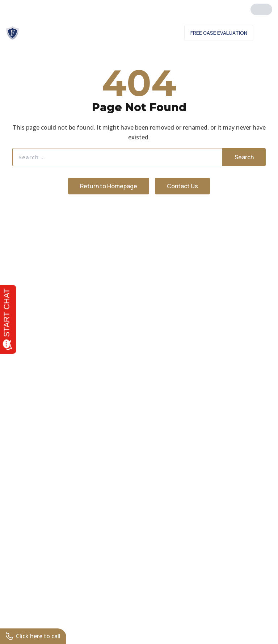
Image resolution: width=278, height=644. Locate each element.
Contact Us (157, 33)
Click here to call (33, 636)
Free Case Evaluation (219, 33)
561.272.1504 (101, 7)
